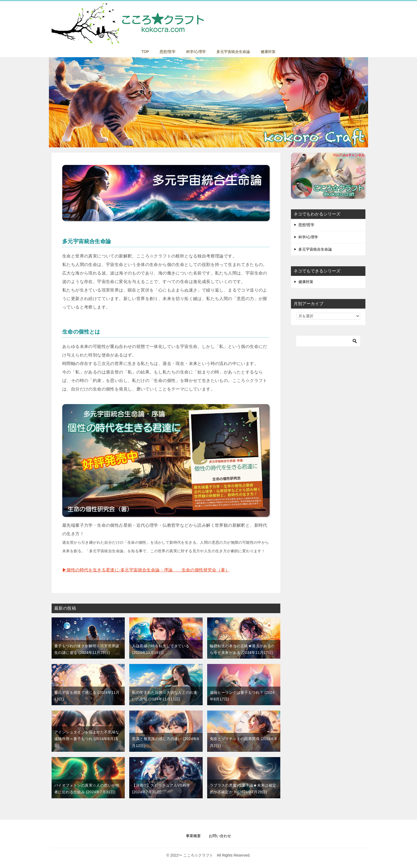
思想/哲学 (168, 52)
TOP (145, 52)
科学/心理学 (196, 52)
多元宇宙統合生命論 (233, 52)
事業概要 (193, 836)
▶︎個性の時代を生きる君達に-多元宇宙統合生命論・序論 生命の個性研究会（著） (146, 570)
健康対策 (268, 52)
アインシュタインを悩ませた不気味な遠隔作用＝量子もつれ (87, 739)
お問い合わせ (220, 836)
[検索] (328, 341)
